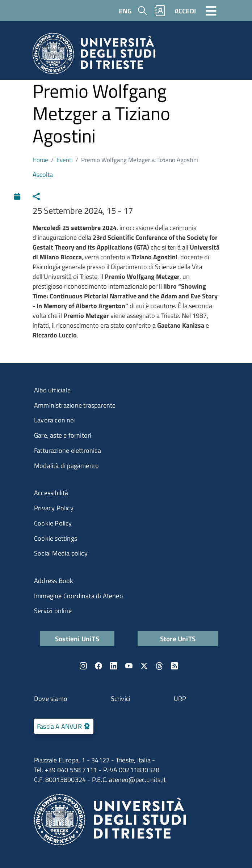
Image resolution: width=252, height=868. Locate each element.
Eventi (65, 160)
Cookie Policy (53, 523)
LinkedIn (114, 666)
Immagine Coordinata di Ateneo (79, 596)
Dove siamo (51, 699)
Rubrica (160, 11)
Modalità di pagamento (66, 466)
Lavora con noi (55, 420)
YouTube (129, 666)
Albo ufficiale (52, 390)
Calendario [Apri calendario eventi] (19, 195)
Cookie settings (56, 538)
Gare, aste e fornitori (63, 435)
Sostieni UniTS (77, 639)
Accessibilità (51, 493)
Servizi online (53, 611)
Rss (175, 666)
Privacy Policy (54, 508)
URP (180, 699)
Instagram (83, 666)
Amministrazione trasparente (75, 405)
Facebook (98, 666)
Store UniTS (178, 639)
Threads (159, 666)
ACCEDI (185, 11)
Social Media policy (61, 553)
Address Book (54, 581)
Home (40, 160)
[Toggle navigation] (211, 10)
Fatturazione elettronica (68, 450)
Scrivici (121, 699)
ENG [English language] (125, 11)
